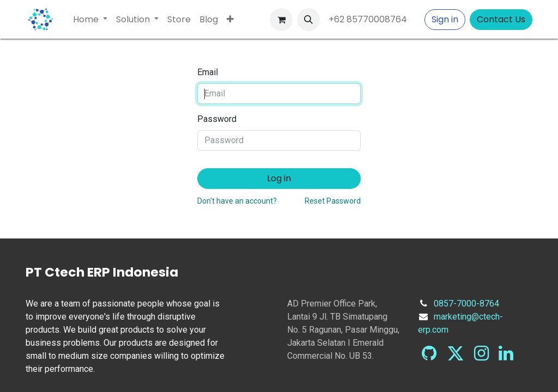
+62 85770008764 (370, 19)
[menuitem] (90, 20)
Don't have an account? (237, 201)
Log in (279, 178)
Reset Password (333, 201)
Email (208, 72)
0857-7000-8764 (466, 304)
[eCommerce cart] (281, 20)
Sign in (445, 19)
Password (217, 119)
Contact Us (501, 19)
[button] (308, 20)
